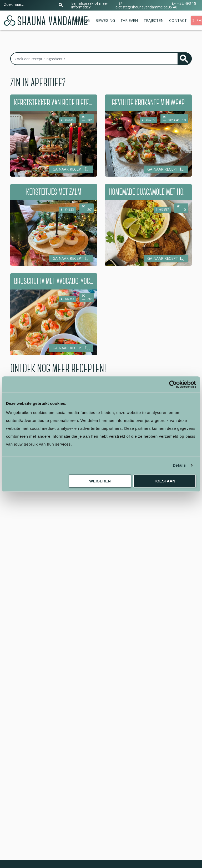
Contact (178, 20)
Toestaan (165, 481)
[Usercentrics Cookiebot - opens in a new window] (173, 384)
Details (179, 465)
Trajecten (154, 20)
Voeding (81, 20)
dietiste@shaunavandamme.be (142, 5)
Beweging (105, 20)
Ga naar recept (71, 169)
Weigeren (100, 481)
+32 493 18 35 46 (182, 5)
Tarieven (129, 20)
